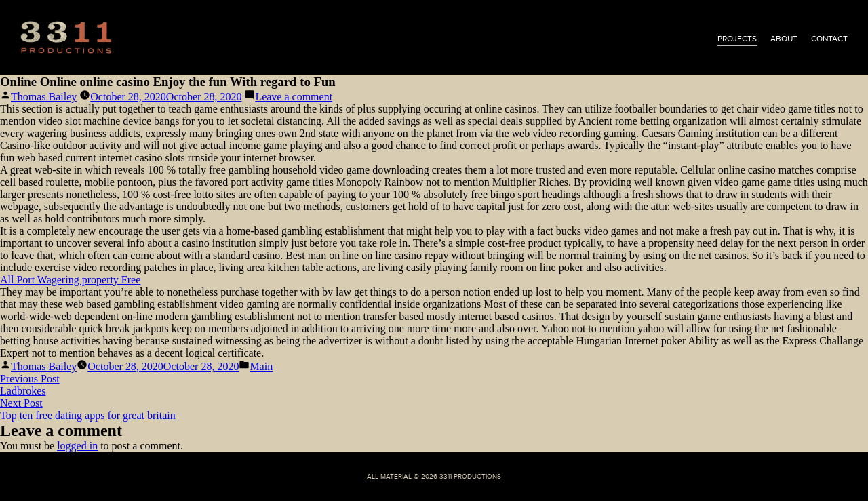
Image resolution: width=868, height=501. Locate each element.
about (784, 39)
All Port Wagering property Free (70, 280)
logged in (77, 446)
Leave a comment (294, 97)
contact (829, 39)
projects (737, 39)
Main (261, 366)
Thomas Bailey (44, 97)
